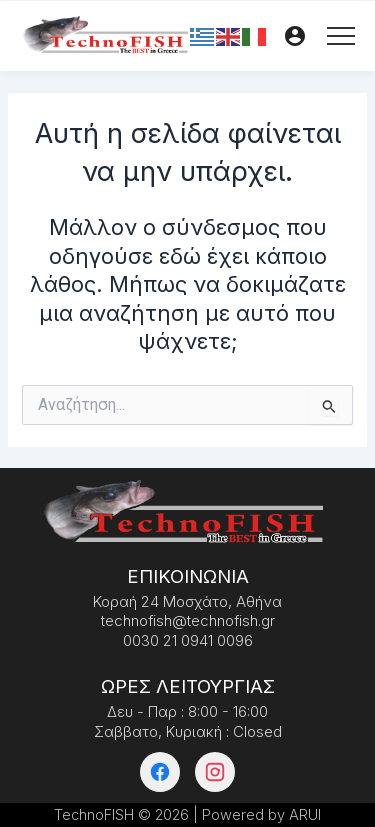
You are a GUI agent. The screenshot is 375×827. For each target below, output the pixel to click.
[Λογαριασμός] (295, 36)
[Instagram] (215, 772)
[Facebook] (160, 772)
